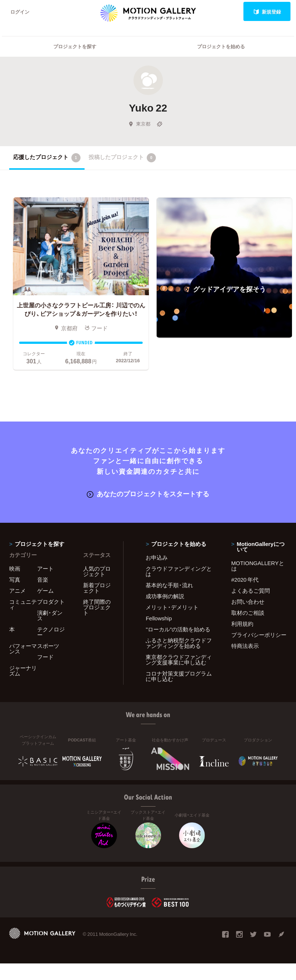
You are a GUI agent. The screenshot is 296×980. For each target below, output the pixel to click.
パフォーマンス (23, 648)
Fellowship (159, 618)
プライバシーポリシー (259, 635)
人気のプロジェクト (97, 571)
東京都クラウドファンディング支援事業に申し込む (179, 660)
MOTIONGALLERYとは (258, 566)
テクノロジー (51, 632)
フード (45, 657)
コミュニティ (23, 604)
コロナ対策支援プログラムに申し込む (179, 676)
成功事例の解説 (165, 596)
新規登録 (267, 12)
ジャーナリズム (23, 671)
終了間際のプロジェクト (97, 607)
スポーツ (48, 646)
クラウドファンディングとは (179, 571)
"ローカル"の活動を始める (178, 629)
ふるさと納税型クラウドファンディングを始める (179, 643)
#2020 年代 (245, 579)
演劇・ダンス (50, 615)
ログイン (20, 12)
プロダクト (51, 602)
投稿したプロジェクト (122, 158)
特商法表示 (245, 646)
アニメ (17, 591)
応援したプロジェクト (47, 158)
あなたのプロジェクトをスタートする (148, 493)
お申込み (157, 557)
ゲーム (45, 591)
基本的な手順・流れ (169, 585)
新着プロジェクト (97, 588)
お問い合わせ (248, 602)
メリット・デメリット (172, 607)
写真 (15, 579)
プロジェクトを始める (221, 46)
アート (45, 568)
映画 (15, 568)
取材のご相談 (248, 613)
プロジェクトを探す (75, 46)
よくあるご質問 (251, 591)
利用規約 (242, 624)
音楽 (43, 579)
